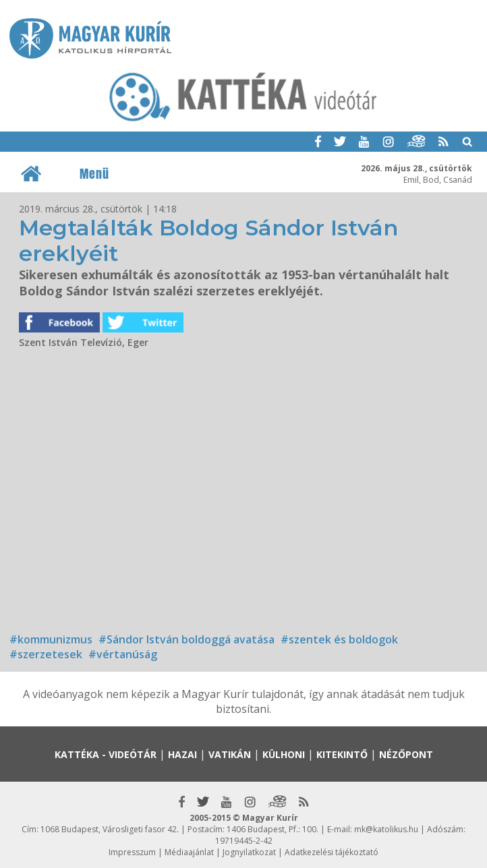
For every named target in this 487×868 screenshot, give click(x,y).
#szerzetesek (46, 654)
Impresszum (132, 852)
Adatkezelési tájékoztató (332, 852)
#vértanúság (123, 654)
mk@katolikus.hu (386, 829)
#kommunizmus (51, 639)
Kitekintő (342, 754)
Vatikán (230, 754)
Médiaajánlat (189, 852)
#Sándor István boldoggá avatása (187, 639)
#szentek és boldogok (339, 639)
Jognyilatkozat (249, 852)
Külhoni (284, 754)
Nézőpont (406, 754)
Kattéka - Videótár (106, 754)
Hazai (182, 754)
